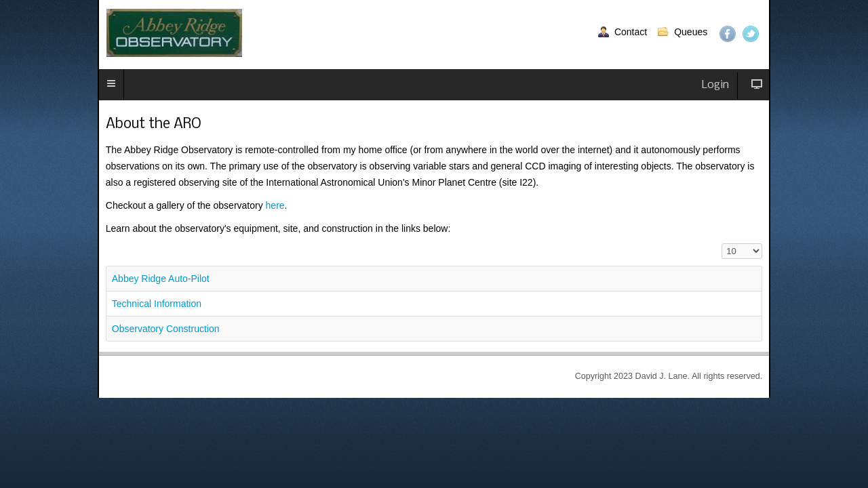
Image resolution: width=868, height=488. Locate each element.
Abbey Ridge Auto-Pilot (166, 262)
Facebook (718, 34)
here (264, 192)
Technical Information (162, 287)
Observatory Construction (170, 312)
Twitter (741, 34)
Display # (710, 227)
